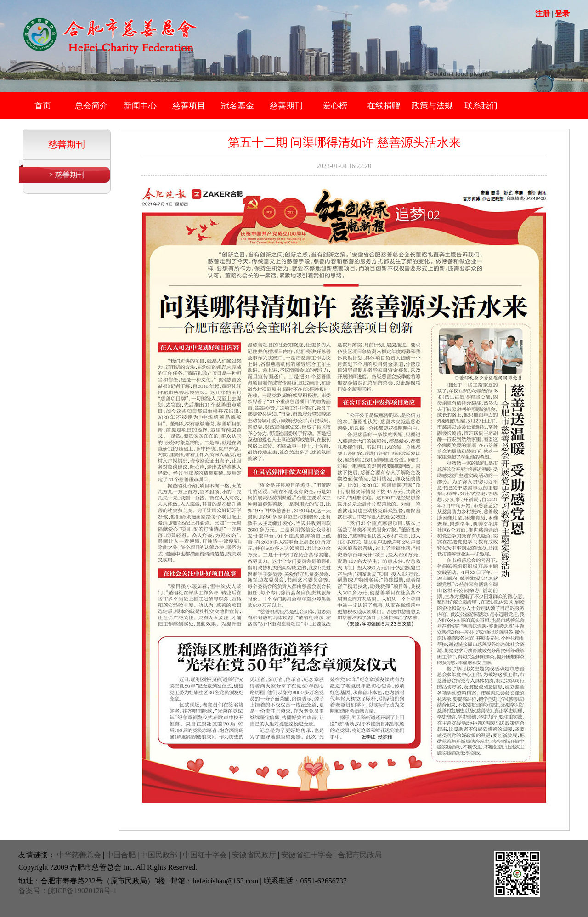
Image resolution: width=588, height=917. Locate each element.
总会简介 (91, 106)
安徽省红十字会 (307, 855)
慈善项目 (189, 106)
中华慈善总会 (79, 855)
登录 (562, 14)
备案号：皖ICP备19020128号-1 (68, 891)
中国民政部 (159, 855)
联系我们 (481, 106)
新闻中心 (140, 106)
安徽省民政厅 (254, 855)
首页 (43, 106)
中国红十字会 (205, 855)
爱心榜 (335, 106)
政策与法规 (432, 106)
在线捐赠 (384, 106)
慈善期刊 (286, 106)
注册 (543, 14)
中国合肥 (121, 855)
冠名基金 (237, 106)
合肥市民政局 (360, 855)
